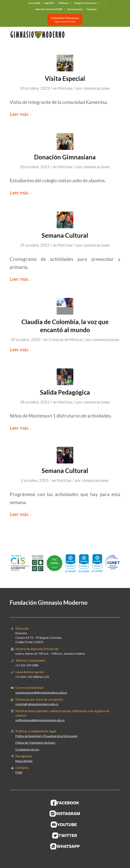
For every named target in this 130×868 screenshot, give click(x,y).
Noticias (65, 88)
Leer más (21, 114)
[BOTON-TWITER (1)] (65, 835)
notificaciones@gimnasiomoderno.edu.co (40, 720)
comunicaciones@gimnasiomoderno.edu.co (41, 693)
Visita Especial (65, 78)
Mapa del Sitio (24, 761)
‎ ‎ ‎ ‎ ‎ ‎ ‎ (102, 3)
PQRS (19, 773)
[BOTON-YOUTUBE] (65, 824)
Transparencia (75, 9)
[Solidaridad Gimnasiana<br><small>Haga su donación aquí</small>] (65, 20)
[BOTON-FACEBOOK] (65, 803)
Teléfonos (64, 3)
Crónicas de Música (65, 340)
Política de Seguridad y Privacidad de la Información (46, 736)
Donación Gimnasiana (65, 157)
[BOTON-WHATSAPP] (65, 846)
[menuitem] (34, 3)
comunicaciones (97, 88)
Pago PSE (49, 3)
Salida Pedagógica (65, 392)
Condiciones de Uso (27, 749)
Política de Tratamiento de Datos (35, 743)
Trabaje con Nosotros (85, 3)
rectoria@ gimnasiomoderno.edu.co (37, 704)
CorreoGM (34, 3)
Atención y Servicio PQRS (49, 9)
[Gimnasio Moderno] (54, 35)
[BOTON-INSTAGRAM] (65, 814)
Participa (92, 9)
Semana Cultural (65, 235)
